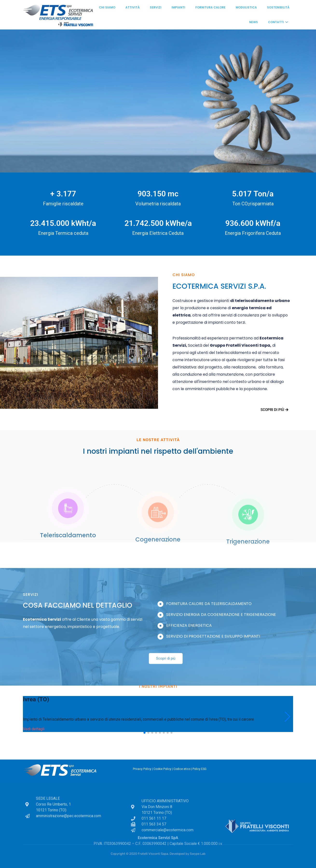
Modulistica (246, 7)
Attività (133, 7)
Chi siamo (107, 7)
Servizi (156, 7)
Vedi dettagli (34, 729)
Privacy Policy (142, 769)
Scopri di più (274, 410)
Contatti (278, 22)
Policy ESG (199, 769)
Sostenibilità (278, 7)
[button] (144, 733)
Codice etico (182, 769)
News (254, 22)
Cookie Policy (162, 769)
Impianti (178, 7)
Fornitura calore (210, 7)
